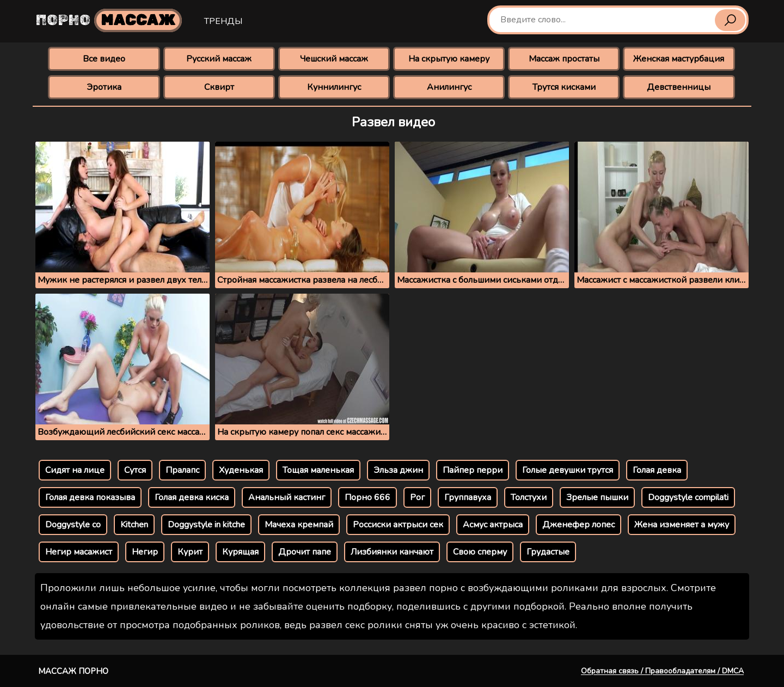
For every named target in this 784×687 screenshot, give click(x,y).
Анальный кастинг (287, 497)
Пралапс (182, 470)
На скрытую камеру (449, 59)
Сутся (135, 470)
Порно (109, 20)
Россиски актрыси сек (398, 525)
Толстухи (529, 497)
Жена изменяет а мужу (682, 525)
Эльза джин (398, 470)
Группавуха (468, 497)
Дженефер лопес (578, 525)
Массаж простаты (564, 59)
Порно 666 (367, 497)
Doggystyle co (73, 525)
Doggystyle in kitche (206, 525)
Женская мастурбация (679, 59)
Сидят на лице (75, 470)
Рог (417, 497)
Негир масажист (79, 552)
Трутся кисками (564, 87)
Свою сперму (480, 552)
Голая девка (657, 470)
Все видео (104, 59)
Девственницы (679, 87)
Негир (145, 552)
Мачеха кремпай (299, 525)
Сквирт (219, 87)
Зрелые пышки (597, 497)
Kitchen (134, 525)
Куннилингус (334, 87)
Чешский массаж (334, 59)
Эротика (104, 87)
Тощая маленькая (318, 470)
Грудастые (548, 552)
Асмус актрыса (493, 525)
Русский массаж (219, 59)
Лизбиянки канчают (392, 552)
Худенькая (241, 470)
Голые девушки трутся (568, 470)
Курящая (240, 552)
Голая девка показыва (90, 497)
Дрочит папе (305, 552)
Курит (190, 552)
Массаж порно (73, 671)
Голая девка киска (192, 497)
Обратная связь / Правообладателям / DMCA (662, 671)
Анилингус (449, 87)
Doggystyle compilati (688, 497)
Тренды (223, 21)
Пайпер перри (473, 470)
